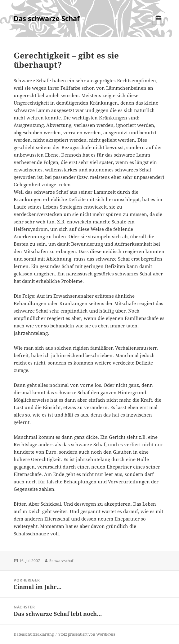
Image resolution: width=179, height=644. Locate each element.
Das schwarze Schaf (47, 18)
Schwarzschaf (61, 561)
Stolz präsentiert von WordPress (87, 634)
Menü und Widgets (159, 25)
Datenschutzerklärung (34, 634)
